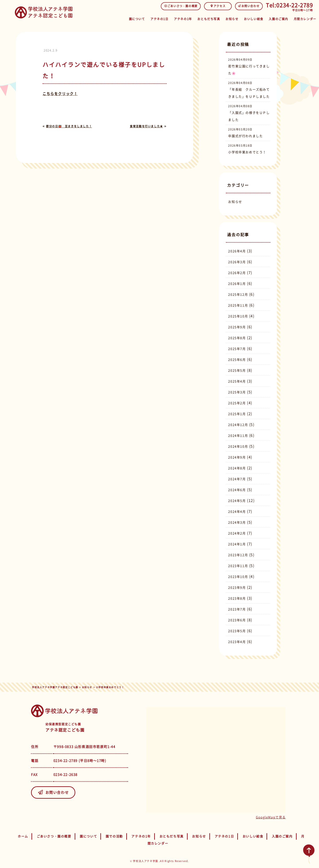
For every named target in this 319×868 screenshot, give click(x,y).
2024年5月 (237, 501)
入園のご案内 (274, 18)
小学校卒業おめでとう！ (247, 152)
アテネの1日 (142, 18)
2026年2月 (237, 273)
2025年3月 (237, 392)
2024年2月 (237, 533)
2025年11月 (238, 305)
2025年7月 (237, 349)
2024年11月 (238, 435)
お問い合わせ (249, 6)
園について (116, 18)
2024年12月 (238, 425)
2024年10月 (238, 446)
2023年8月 (237, 598)
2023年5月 (237, 631)
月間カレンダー (303, 18)
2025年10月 (238, 316)
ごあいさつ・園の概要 (181, 6)
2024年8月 (237, 468)
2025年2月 (237, 403)
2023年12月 (238, 555)
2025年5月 (237, 370)
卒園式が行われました (245, 136)
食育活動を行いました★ (146, 126)
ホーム (23, 836)
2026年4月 (237, 251)
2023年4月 (237, 642)
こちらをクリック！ (60, 93)
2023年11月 (238, 566)
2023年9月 (237, 587)
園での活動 (114, 836)
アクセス (218, 6)
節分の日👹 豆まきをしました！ (69, 126)
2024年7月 (237, 479)
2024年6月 (237, 490)
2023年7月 (237, 609)
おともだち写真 (196, 18)
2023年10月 (238, 577)
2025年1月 (237, 414)
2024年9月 (237, 457)
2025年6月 (237, 359)
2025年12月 (238, 294)
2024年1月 (237, 544)
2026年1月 (237, 284)
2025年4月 (237, 381)
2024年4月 (237, 511)
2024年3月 (237, 522)
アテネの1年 (168, 18)
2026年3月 (237, 262)
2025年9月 (237, 327)
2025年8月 (237, 338)
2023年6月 (237, 620)
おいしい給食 (247, 18)
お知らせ (222, 18)
